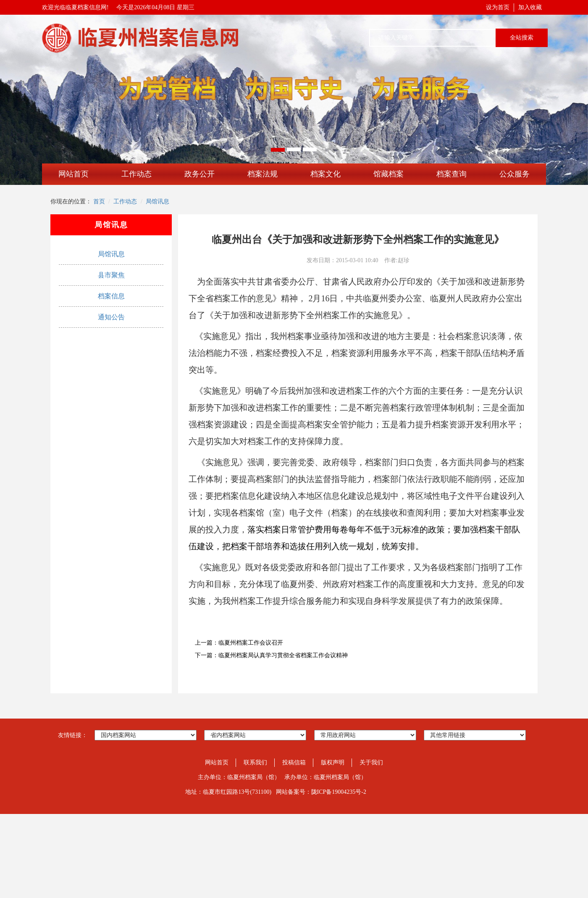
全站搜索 (522, 38)
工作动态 (136, 174)
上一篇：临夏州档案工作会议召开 (239, 643)
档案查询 (451, 174)
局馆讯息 (157, 201)
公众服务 (514, 174)
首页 (99, 201)
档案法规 (262, 174)
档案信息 (111, 296)
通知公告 (111, 317)
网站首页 (73, 174)
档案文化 (325, 174)
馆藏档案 (388, 174)
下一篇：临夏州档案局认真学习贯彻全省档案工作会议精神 (271, 655)
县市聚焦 (111, 275)
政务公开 (199, 174)
